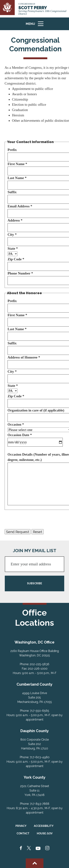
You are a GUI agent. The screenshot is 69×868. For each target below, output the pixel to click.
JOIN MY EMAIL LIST (35, 551)
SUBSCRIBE (35, 583)
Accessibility (44, 826)
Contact (23, 833)
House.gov (45, 833)
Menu (36, 25)
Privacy (21, 826)
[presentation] (33, 519)
